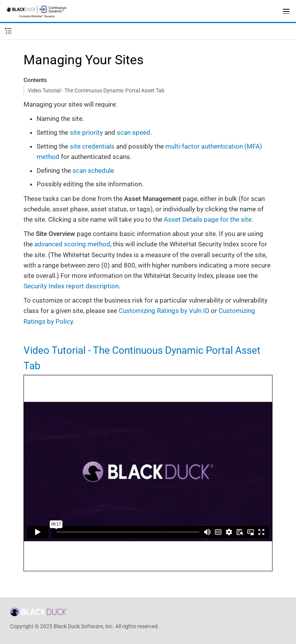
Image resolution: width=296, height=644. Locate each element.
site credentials (92, 146)
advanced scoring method (72, 244)
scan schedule (93, 171)
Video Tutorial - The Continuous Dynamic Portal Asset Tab (96, 90)
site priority (86, 132)
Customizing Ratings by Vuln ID (164, 311)
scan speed (134, 132)
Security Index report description (71, 286)
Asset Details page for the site (208, 219)
